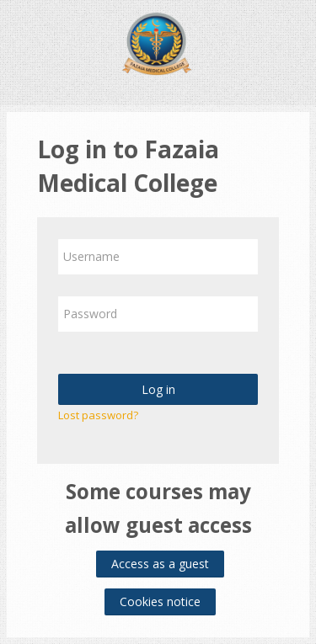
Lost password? (98, 415)
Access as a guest (160, 564)
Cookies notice (160, 601)
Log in (158, 389)
